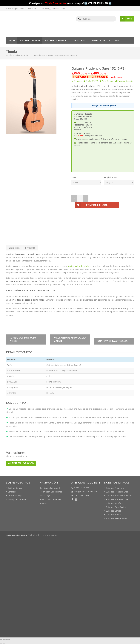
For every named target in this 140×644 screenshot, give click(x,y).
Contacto (12, 492)
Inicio (12, 40)
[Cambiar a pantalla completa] (7, 640)
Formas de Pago (15, 496)
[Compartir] (4, 640)
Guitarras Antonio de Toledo (118, 496)
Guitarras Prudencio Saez (80, 266)
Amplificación (110, 177)
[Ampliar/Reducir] (9, 640)
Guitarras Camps (113, 511)
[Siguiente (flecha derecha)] (4, 643)
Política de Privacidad (50, 488)
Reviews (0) (30, 248)
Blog (118, 40)
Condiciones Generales (51, 499)
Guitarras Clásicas (30, 40)
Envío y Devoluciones (17, 499)
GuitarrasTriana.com (18, 535)
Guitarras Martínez (114, 503)
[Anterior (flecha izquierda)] (1, 643)
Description (14, 248)
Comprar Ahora (97, 205)
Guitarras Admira (113, 515)
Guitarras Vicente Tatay (116, 518)
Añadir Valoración (21, 463)
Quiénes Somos (15, 488)
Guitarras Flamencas (56, 40)
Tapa (74, 177)
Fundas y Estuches (100, 40)
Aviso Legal (45, 496)
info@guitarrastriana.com (55, 9)
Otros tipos (79, 40)
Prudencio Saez (39, 55)
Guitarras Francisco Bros (117, 492)
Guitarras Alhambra (115, 488)
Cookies (44, 503)
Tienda (9, 55)
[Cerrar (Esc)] (1, 640)
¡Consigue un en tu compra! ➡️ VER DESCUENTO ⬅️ (70, 3)
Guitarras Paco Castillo (116, 507)
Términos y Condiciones (51, 492)
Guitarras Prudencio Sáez (117, 499)
